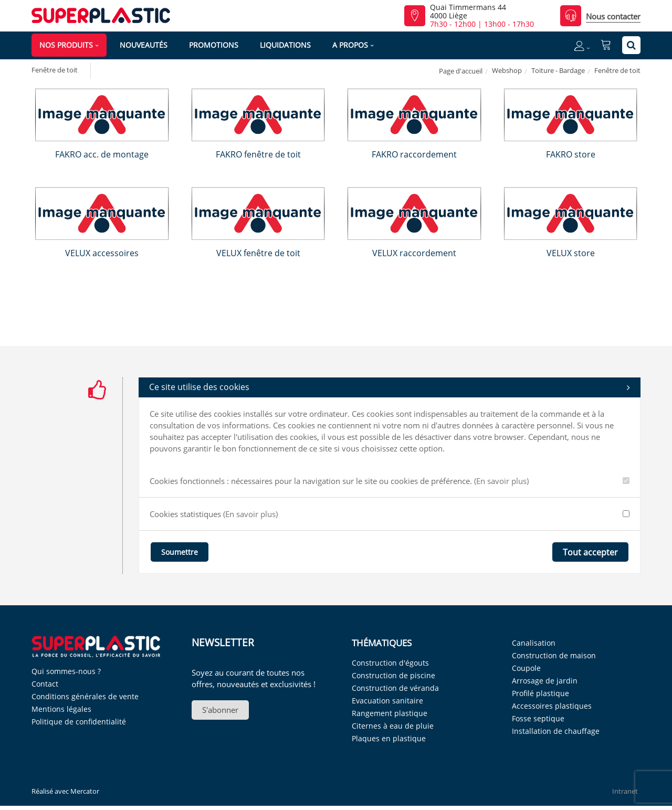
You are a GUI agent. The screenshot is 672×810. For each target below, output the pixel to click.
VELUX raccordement (414, 253)
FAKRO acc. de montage (102, 154)
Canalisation (534, 643)
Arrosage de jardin (545, 681)
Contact (45, 684)
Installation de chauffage (556, 731)
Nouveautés (144, 45)
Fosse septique (538, 718)
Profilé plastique (540, 693)
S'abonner (220, 710)
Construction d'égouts (390, 663)
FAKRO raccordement (414, 154)
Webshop (507, 70)
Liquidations (285, 45)
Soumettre (180, 552)
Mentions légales (61, 709)
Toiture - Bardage (558, 70)
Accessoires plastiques (552, 706)
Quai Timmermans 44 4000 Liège (468, 12)
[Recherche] (631, 45)
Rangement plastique (390, 713)
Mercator (85, 791)
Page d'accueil (461, 71)
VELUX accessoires (102, 253)
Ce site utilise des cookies (390, 387)
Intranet (625, 791)
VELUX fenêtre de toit (258, 253)
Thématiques (382, 643)
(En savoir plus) (501, 481)
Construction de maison (554, 655)
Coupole (526, 668)
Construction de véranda (395, 688)
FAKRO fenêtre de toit (258, 154)
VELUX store (571, 253)
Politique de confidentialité (79, 722)
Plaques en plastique (389, 738)
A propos (350, 45)
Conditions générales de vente (85, 696)
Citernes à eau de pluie (393, 726)
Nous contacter (613, 16)
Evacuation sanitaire (387, 701)
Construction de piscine (393, 675)
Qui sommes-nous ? (66, 671)
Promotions (214, 45)
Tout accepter (590, 552)
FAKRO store (571, 154)
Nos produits (66, 45)
